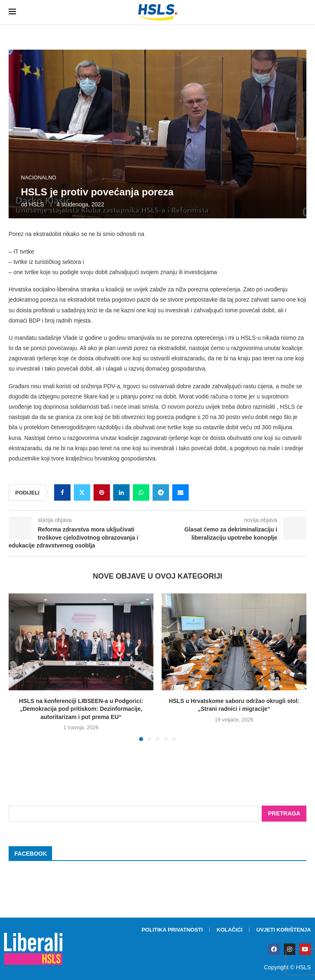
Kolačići (229, 930)
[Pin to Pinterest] (102, 492)
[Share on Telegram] (161, 492)
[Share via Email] (180, 492)
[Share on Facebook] (62, 492)
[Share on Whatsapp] (141, 492)
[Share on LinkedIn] (121, 492)
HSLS (36, 204)
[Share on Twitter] (82, 492)
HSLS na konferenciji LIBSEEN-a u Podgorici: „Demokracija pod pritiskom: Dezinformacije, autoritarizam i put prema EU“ (81, 709)
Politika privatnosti (172, 930)
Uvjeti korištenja (284, 930)
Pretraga (284, 813)
